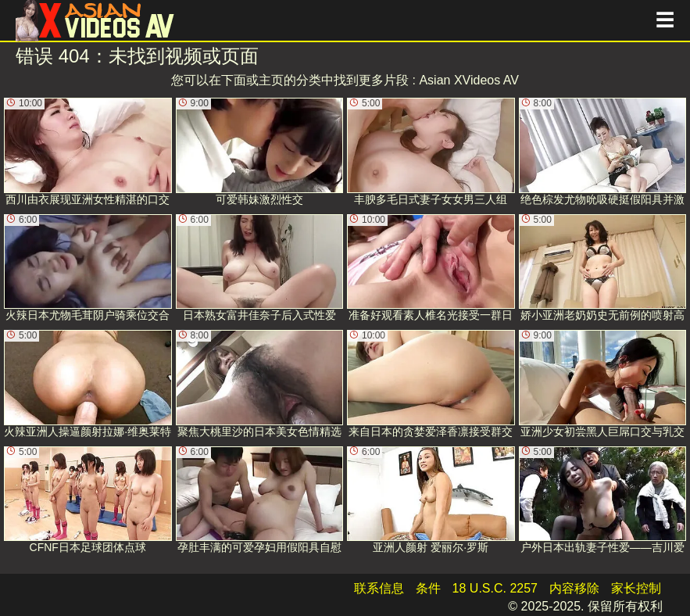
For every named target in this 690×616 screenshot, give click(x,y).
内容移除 (574, 588)
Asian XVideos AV (469, 80)
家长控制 (636, 588)
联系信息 (379, 588)
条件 (428, 588)
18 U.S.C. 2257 (495, 588)
